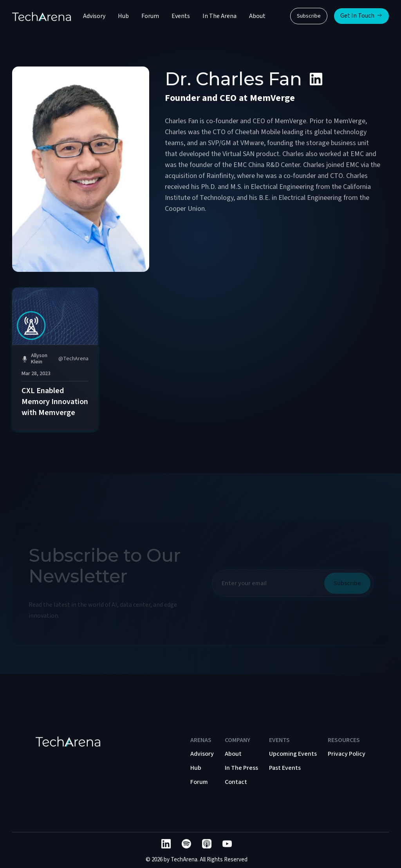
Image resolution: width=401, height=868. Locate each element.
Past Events (285, 768)
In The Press (241, 768)
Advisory (94, 16)
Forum (150, 16)
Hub (123, 16)
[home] (42, 16)
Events (181, 16)
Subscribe (309, 16)
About (257, 16)
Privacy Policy (347, 754)
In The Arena (219, 16)
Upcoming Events (293, 754)
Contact (236, 782)
